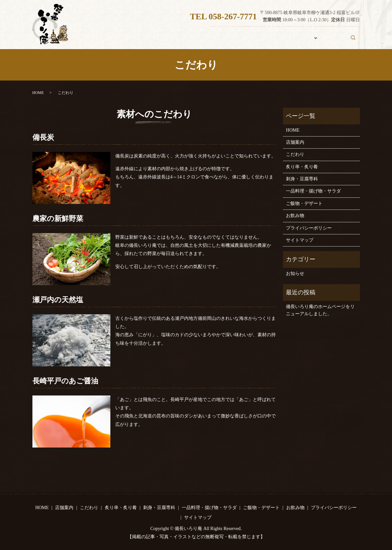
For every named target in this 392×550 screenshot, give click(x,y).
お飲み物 (330, 41)
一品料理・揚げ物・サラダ (313, 191)
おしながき (296, 41)
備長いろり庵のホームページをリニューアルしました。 (320, 310)
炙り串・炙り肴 (302, 167)
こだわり (261, 41)
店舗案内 (229, 41)
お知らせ (295, 274)
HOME (199, 41)
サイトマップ (300, 240)
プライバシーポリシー (309, 228)
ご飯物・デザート (304, 203)
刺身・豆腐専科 (302, 179)
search (356, 41)
